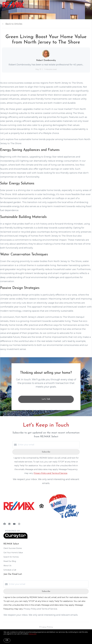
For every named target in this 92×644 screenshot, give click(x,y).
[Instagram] (19, 524)
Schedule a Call (10, 570)
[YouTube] (14, 524)
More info (33, 634)
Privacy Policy (46, 627)
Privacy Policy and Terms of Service (50, 473)
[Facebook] (5, 524)
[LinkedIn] (9, 524)
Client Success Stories (13, 548)
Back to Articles (14, 24)
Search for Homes (11, 557)
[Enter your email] (48, 445)
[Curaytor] (15, 538)
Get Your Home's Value (13, 553)
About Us (7, 566)
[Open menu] (89, 5)
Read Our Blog (10, 561)
